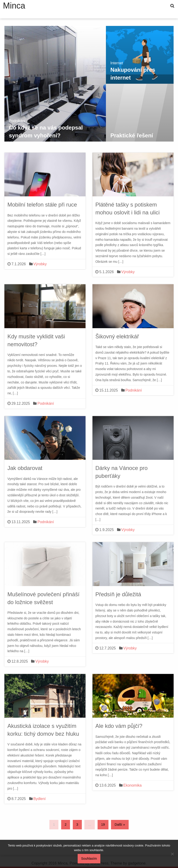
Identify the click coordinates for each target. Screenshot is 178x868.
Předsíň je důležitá (118, 594)
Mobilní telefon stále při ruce (42, 205)
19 (103, 825)
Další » (120, 825)
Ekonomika (132, 785)
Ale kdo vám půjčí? (119, 726)
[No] (172, 854)
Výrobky (40, 264)
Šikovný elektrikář (117, 336)
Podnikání (46, 403)
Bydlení (40, 799)
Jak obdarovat (25, 468)
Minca (14, 6)
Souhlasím (89, 859)
